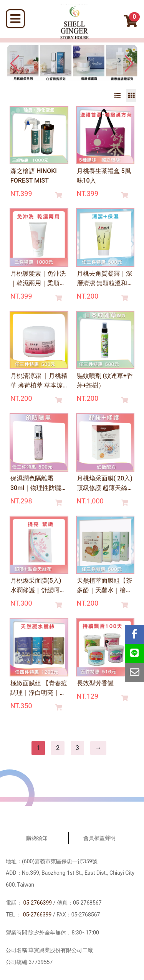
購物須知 (37, 838)
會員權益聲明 (99, 838)
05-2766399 (37, 903)
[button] (129, 64)
